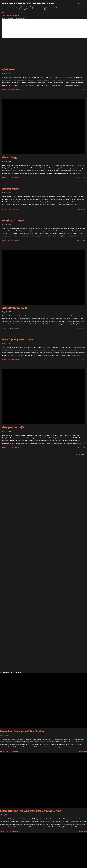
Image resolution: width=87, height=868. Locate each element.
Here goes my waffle (13, 427)
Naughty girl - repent (14, 220)
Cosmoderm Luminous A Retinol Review (22, 731)
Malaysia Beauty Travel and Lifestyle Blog (28, 3)
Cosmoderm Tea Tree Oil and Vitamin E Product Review (30, 811)
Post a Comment (14, 90)
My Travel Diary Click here (12, 15)
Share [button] (4, 90)
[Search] (79, 3)
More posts (81, 455)
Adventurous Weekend (15, 308)
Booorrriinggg (10, 157)
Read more (81, 90)
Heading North (10, 189)
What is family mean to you (18, 339)
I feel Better (9, 69)
